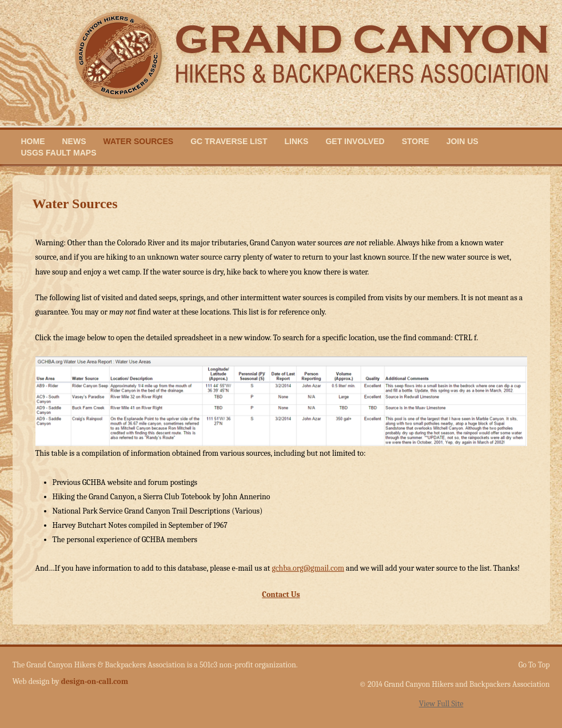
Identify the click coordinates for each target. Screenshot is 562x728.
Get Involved (355, 141)
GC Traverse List (229, 141)
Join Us (463, 141)
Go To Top (534, 665)
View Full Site (441, 704)
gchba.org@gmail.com (308, 568)
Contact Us (281, 594)
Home (33, 141)
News (74, 141)
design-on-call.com (95, 681)
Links (296, 141)
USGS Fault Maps (59, 153)
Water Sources (139, 141)
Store (416, 141)
